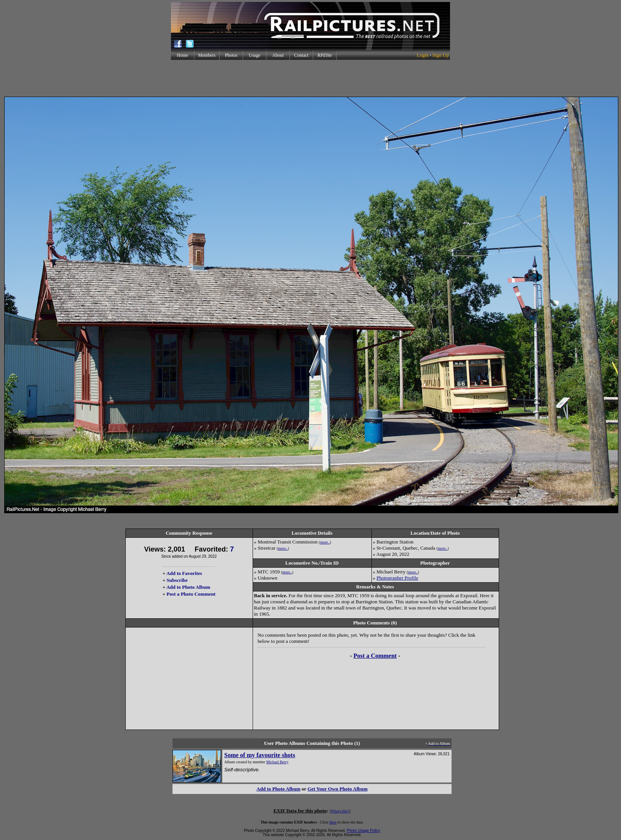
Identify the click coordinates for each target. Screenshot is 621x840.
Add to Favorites (184, 573)
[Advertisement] (310, 78)
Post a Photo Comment (191, 594)
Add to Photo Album (188, 587)
